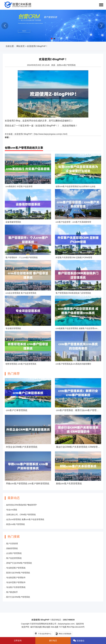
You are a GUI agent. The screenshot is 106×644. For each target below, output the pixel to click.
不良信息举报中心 (43, 634)
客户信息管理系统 (14, 558)
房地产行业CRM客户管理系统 (19, 563)
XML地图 (54, 627)
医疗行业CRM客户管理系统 (18, 597)
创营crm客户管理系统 (66, 65)
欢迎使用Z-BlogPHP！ (24, 134)
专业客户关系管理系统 (16, 587)
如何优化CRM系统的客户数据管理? (22, 505)
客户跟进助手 (12, 592)
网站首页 (21, 46)
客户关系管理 (12, 544)
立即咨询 (18, 641)
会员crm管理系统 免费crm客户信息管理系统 (25, 519)
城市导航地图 (36, 627)
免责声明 (25, 627)
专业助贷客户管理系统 (16, 568)
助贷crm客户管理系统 (16, 524)
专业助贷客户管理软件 (16, 578)
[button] (52, 39)
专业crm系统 (12, 510)
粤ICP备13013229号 (76, 627)
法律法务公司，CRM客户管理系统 (21, 515)
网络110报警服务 (63, 633)
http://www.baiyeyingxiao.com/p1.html (51, 134)
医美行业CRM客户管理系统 (18, 573)
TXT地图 (63, 627)
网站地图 (46, 627)
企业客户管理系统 (14, 553)
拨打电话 (53, 641)
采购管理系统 (12, 548)
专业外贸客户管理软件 (16, 582)
